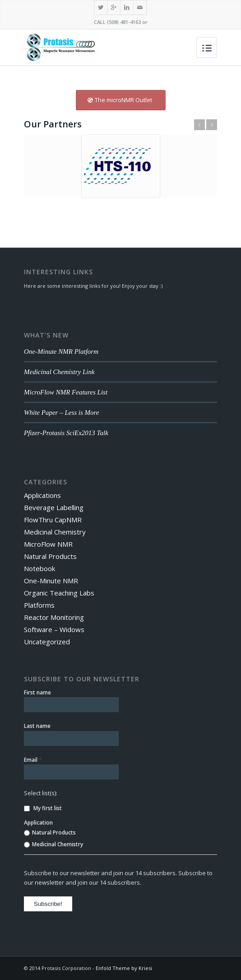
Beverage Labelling (54, 507)
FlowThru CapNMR (53, 520)
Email (33, 760)
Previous (199, 125)
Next (212, 125)
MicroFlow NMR (48, 544)
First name (37, 692)
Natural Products (50, 556)
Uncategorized (47, 642)
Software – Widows (54, 629)
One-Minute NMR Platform (61, 352)
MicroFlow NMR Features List (66, 392)
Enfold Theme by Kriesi (124, 968)
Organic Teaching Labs (59, 593)
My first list (43, 808)
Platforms (39, 605)
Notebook (39, 568)
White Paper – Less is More (62, 413)
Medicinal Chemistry (55, 532)
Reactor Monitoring (54, 617)
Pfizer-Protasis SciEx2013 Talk (66, 433)
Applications (42, 495)
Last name (37, 726)
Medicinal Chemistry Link (59, 372)
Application (38, 823)
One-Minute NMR (51, 581)
